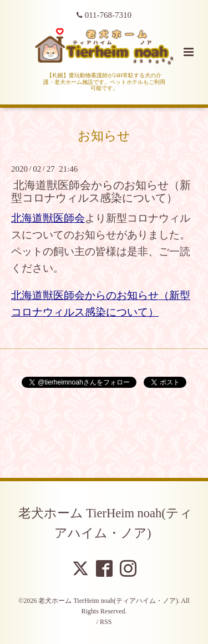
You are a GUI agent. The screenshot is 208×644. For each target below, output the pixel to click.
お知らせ (104, 136)
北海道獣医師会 (48, 218)
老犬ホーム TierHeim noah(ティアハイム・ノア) (105, 523)
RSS (106, 622)
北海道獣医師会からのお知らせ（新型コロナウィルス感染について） (101, 192)
